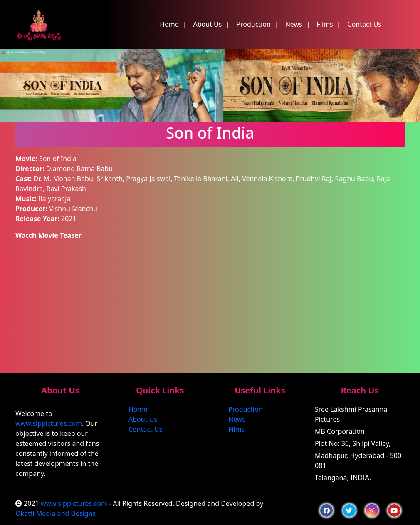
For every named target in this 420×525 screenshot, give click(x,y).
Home (169, 24)
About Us (208, 24)
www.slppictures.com (49, 423)
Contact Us (364, 24)
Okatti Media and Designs (56, 513)
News (294, 24)
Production (253, 24)
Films (325, 24)
